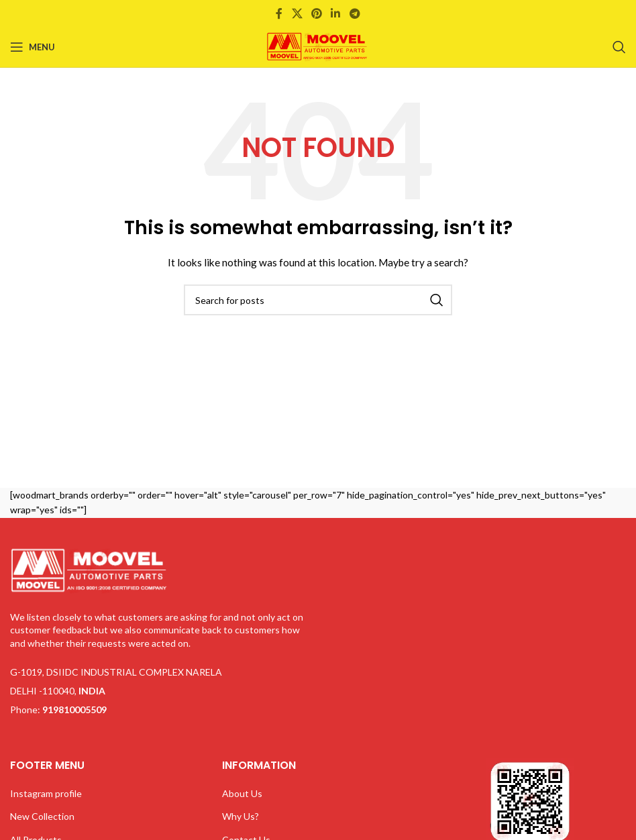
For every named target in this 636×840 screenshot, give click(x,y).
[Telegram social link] (355, 13)
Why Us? (241, 816)
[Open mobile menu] (33, 47)
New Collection (42, 816)
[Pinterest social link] (316, 13)
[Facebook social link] (279, 13)
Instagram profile (46, 793)
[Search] (619, 47)
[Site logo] (318, 46)
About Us (242, 793)
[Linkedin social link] (336, 13)
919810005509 (74, 710)
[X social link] (297, 13)
